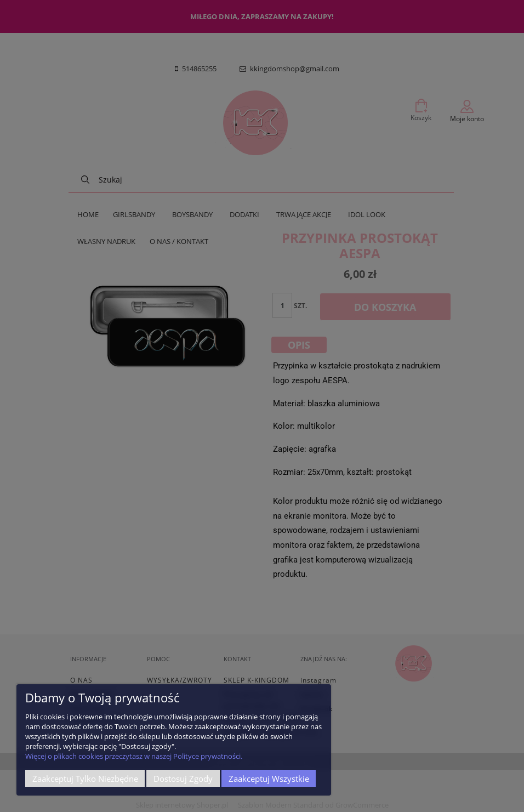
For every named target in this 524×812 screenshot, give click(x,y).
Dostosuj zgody (183, 779)
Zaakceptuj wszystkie (269, 779)
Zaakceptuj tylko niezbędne (85, 779)
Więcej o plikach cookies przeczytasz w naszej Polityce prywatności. (134, 756)
